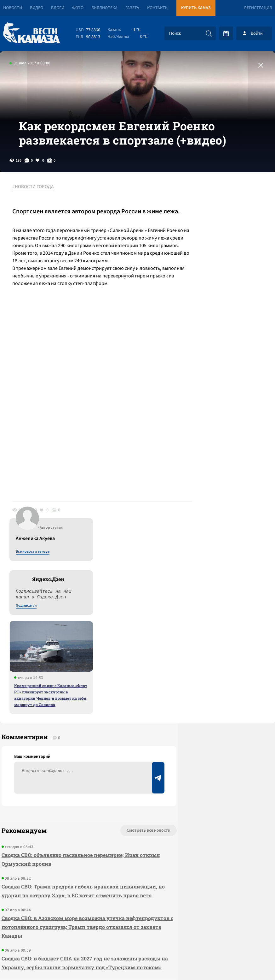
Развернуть (137, 938)
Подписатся (199, 269)
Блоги (58, 8)
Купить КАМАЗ (196, 8)
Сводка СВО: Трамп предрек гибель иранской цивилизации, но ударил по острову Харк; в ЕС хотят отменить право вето (61, 749)
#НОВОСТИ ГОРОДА (36, 208)
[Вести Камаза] (32, 33)
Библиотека (104, 8)
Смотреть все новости (105, 685)
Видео (37, 8)
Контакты (158, 8)
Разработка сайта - (251, 962)
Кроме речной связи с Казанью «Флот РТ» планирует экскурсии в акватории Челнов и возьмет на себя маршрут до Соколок (223, 358)
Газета (132, 8)
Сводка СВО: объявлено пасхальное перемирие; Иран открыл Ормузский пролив (61, 713)
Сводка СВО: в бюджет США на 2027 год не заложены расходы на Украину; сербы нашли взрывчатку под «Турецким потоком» (59, 830)
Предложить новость (213, 705)
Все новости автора (205, 215)
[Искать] (209, 33)
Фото (78, 8)
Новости (13, 8)
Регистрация (258, 8)
